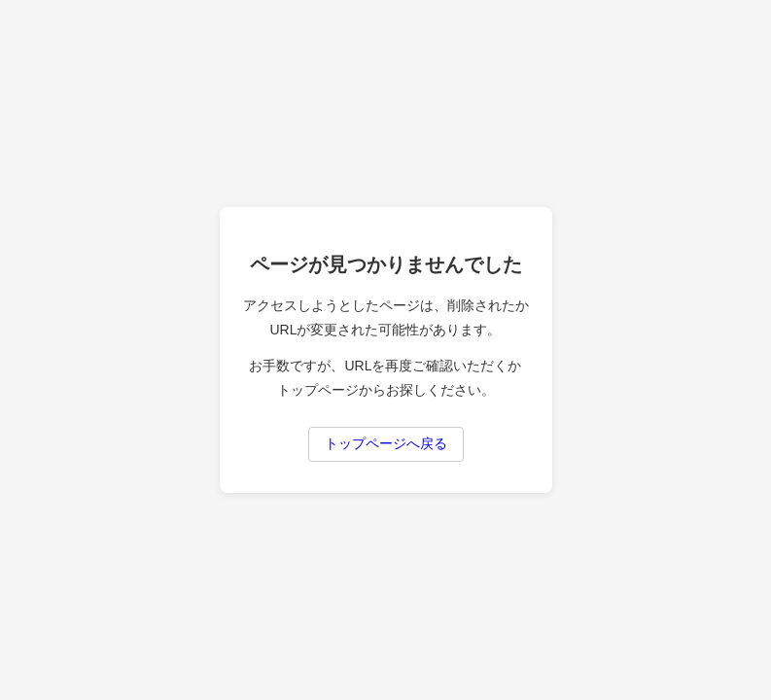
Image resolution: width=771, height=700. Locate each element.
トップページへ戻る (386, 443)
